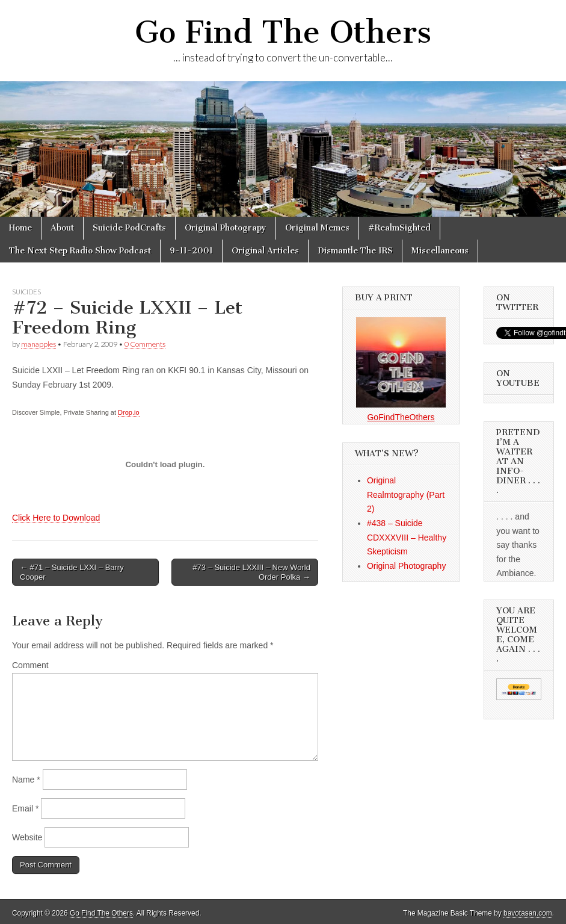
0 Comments (145, 344)
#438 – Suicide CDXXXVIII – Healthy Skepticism (407, 537)
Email (25, 808)
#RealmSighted (399, 228)
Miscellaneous (440, 251)
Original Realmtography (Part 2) (406, 495)
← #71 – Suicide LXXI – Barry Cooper (72, 572)
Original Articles (265, 251)
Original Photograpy (226, 228)
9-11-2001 (191, 251)
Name (26, 780)
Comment (30, 665)
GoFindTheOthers (401, 417)
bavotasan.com (528, 913)
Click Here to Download (56, 518)
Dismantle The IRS (355, 251)
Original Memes (317, 228)
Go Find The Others (283, 32)
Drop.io (128, 412)
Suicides (26, 292)
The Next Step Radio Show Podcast (80, 251)
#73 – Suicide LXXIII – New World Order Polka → (251, 572)
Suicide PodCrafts (129, 228)
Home (20, 228)
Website (27, 837)
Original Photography (407, 566)
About (62, 228)
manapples (38, 344)
